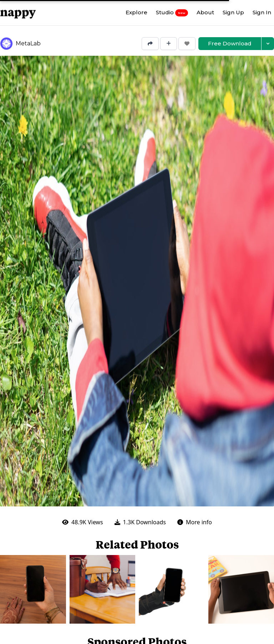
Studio (172, 13)
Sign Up (233, 12)
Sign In (262, 12)
